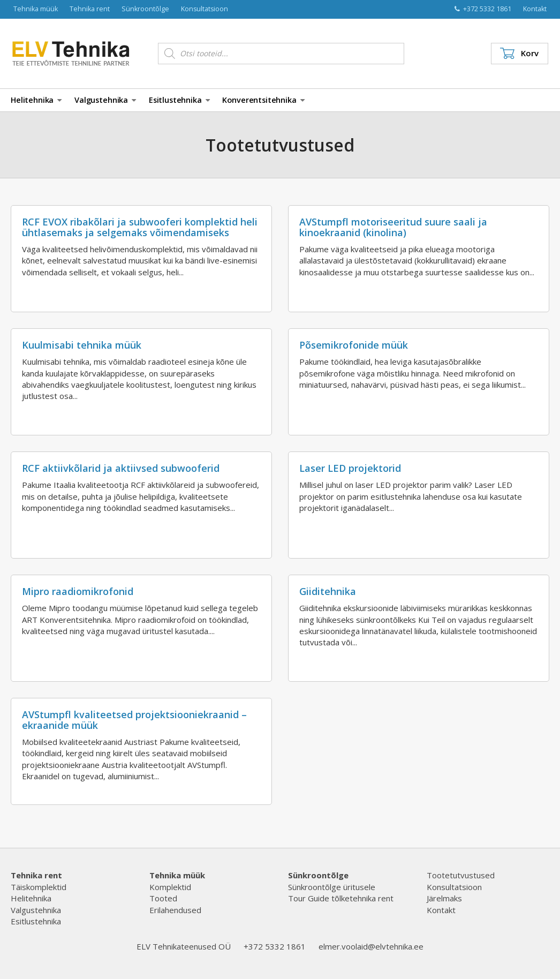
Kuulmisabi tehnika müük (82, 345)
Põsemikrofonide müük (354, 345)
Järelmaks (444, 898)
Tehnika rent (90, 9)
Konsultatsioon (205, 9)
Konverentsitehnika (263, 100)
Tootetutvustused (461, 875)
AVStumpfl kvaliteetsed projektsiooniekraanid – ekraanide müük (134, 720)
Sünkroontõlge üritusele (332, 887)
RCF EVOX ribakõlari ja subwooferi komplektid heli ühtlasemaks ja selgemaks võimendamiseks (140, 227)
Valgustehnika (105, 100)
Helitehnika (36, 100)
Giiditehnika (328, 591)
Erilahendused (175, 910)
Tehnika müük (36, 9)
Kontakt (535, 9)
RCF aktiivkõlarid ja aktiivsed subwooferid (121, 468)
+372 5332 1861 (483, 9)
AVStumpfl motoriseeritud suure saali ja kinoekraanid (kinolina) (393, 227)
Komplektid (170, 887)
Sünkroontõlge (145, 9)
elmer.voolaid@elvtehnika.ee (371, 946)
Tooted (163, 898)
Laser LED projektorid (350, 468)
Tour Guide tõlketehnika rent (341, 898)
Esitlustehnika (179, 100)
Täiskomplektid (39, 887)
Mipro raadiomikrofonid (78, 591)
